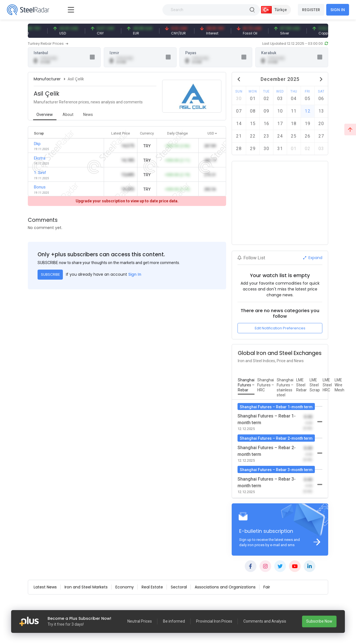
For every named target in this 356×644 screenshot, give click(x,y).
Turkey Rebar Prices (48, 43)
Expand (313, 258)
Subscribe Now (319, 621)
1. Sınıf (40, 173)
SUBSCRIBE (50, 274)
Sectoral (179, 587)
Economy (125, 587)
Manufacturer (47, 79)
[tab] (45, 115)
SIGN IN (338, 10)
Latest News (45, 587)
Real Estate (152, 587)
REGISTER (311, 10)
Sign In (135, 274)
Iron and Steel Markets (86, 587)
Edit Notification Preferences (280, 328)
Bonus (40, 187)
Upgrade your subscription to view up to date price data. (127, 201)
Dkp (37, 144)
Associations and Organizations (225, 587)
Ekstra (40, 158)
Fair (267, 587)
